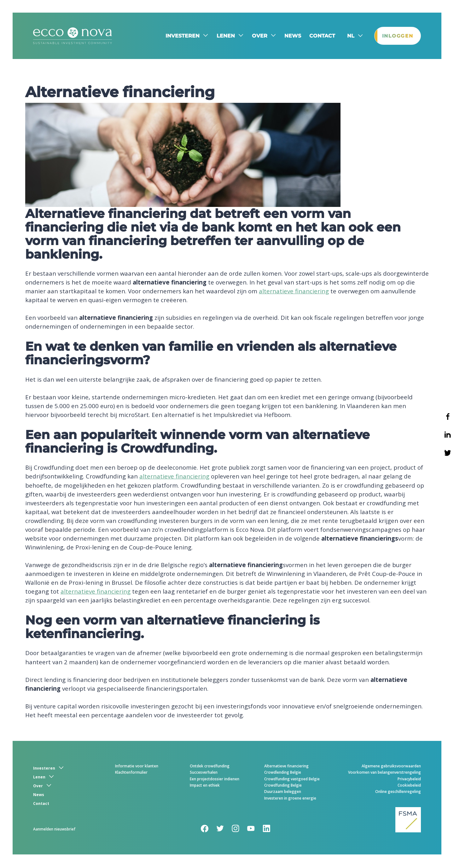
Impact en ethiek (205, 786)
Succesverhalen (204, 773)
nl (348, 36)
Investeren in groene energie (290, 799)
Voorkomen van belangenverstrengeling (384, 773)
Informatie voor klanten (137, 767)
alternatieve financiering (294, 292)
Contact (320, 36)
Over (257, 36)
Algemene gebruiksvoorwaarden (391, 767)
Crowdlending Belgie (283, 773)
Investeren (180, 36)
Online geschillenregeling (398, 792)
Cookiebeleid (409, 786)
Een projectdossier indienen (215, 780)
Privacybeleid (409, 780)
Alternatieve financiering (286, 767)
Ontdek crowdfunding (210, 767)
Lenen (223, 36)
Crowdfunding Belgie (283, 786)
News (290, 36)
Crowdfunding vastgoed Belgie (292, 780)
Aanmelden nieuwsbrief (54, 830)
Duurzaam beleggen (283, 792)
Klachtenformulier (131, 773)
